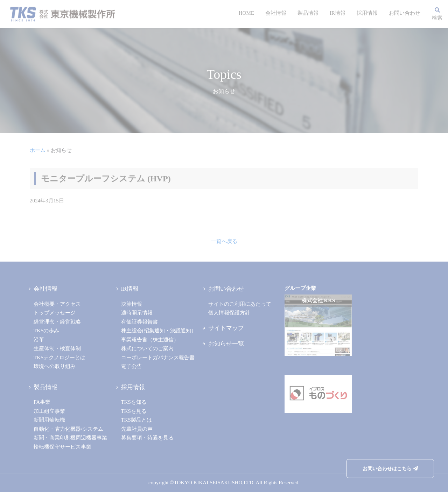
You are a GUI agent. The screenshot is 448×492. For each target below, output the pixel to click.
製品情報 (308, 13)
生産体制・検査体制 (57, 348)
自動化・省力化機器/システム (68, 429)
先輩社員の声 (137, 429)
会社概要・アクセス (57, 304)
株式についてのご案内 (147, 348)
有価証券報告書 (139, 322)
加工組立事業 (49, 411)
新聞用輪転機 (49, 420)
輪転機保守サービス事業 (62, 447)
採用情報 (367, 13)
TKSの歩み (46, 331)
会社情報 (276, 13)
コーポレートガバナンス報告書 (158, 358)
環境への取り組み (55, 366)
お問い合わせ (405, 13)
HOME (246, 13)
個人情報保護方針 (229, 313)
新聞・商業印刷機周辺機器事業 (70, 438)
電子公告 (132, 366)
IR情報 (338, 13)
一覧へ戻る (224, 241)
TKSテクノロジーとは (59, 358)
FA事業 (42, 402)
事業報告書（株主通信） (150, 340)
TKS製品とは (136, 420)
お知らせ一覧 (226, 344)
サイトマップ (226, 328)
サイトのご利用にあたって (240, 304)
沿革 (39, 340)
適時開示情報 (137, 313)
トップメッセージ (55, 313)
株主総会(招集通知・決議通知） (159, 331)
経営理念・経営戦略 (57, 322)
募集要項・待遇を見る (147, 438)
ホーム (38, 150)
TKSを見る (134, 411)
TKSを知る (134, 402)
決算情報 (132, 304)
